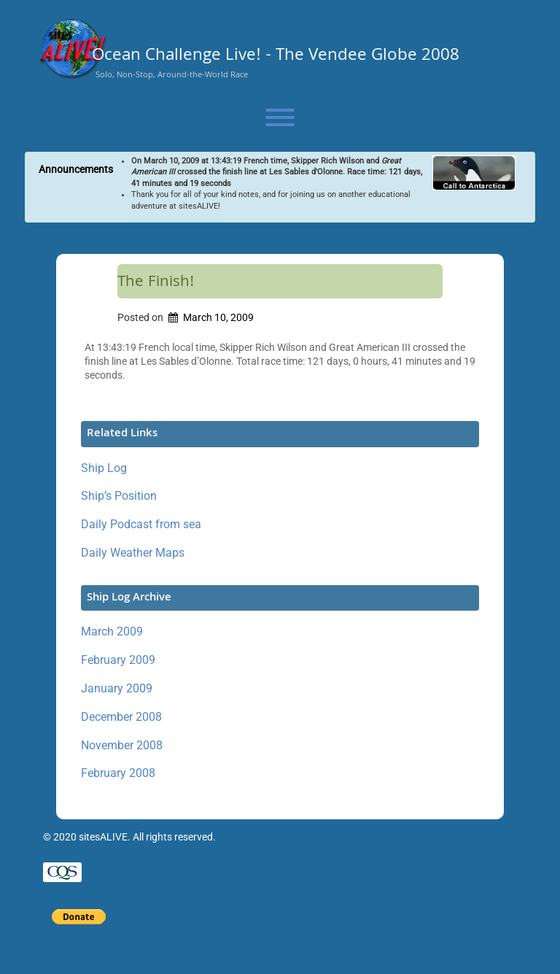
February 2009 (118, 660)
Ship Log (104, 468)
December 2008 (121, 717)
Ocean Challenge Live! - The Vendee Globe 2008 (276, 57)
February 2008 (118, 773)
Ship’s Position (119, 496)
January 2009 (117, 688)
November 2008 (122, 745)
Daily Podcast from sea (141, 524)
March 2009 (112, 631)
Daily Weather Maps (133, 553)
